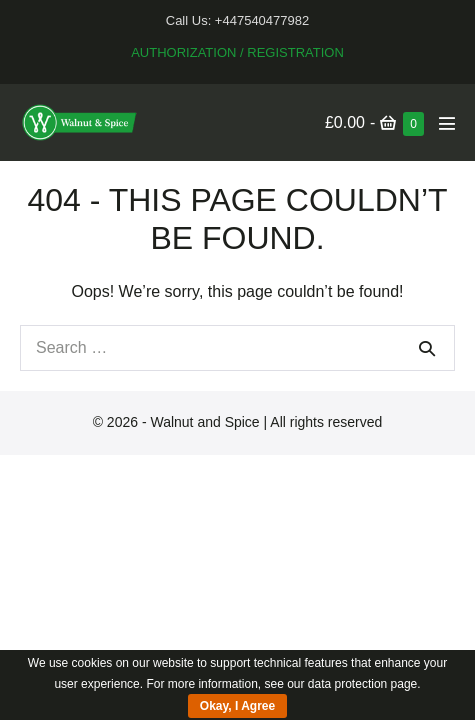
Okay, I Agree (237, 706)
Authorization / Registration (237, 52)
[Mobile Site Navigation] (447, 123)
